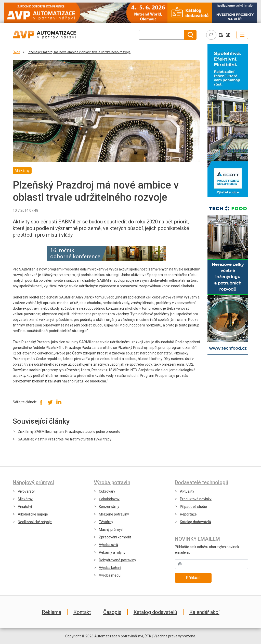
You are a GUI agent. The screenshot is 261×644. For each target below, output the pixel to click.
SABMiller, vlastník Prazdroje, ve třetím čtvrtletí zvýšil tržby (65, 439)
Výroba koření (110, 568)
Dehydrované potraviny (118, 560)
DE (228, 35)
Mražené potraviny (114, 514)
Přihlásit (193, 578)
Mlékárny (25, 499)
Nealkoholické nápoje (35, 522)
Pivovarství (27, 491)
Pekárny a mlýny (112, 552)
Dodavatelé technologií (201, 482)
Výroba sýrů (108, 545)
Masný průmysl (111, 529)
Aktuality (187, 491)
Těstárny (106, 522)
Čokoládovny (109, 499)
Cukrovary (107, 491)
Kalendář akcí (204, 612)
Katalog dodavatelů (195, 522)
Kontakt (82, 612)
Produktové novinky (196, 499)
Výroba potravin (112, 482)
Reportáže (188, 514)
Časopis (112, 612)
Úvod (16, 52)
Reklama (51, 612)
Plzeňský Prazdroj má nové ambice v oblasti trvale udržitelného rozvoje (79, 52)
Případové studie (193, 507)
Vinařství (25, 507)
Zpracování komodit (115, 537)
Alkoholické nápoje (33, 514)
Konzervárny (109, 507)
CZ (211, 35)
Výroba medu (110, 575)
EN (221, 35)
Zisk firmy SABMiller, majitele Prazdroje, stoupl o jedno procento (69, 432)
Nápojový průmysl (33, 482)
